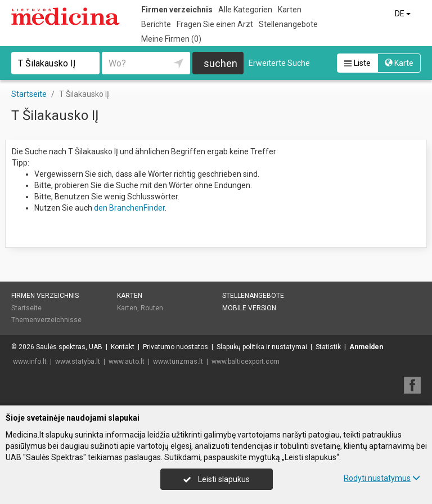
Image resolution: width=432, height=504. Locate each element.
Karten (290, 10)
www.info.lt (30, 362)
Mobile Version (249, 308)
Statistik (328, 347)
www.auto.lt (127, 362)
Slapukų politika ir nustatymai (262, 347)
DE (404, 14)
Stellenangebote (288, 24)
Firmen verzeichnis (177, 10)
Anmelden (366, 347)
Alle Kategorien (245, 10)
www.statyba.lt (78, 362)
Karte (399, 63)
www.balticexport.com (246, 362)
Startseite (26, 308)
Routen (152, 308)
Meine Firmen (171, 39)
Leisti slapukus (217, 479)
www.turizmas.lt (178, 362)
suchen (220, 63)
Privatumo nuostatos (175, 347)
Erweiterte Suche (279, 63)
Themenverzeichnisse (46, 320)
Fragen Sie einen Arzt (215, 24)
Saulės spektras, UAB (69, 347)
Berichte (156, 24)
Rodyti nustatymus (382, 478)
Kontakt (123, 347)
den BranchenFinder (129, 208)
